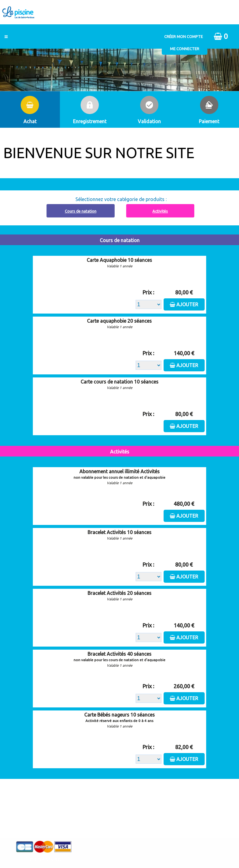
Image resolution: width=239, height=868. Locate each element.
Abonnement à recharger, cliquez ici (123, 182)
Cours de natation (81, 211)
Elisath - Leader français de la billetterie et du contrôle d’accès (120, 850)
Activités (160, 211)
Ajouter (187, 304)
